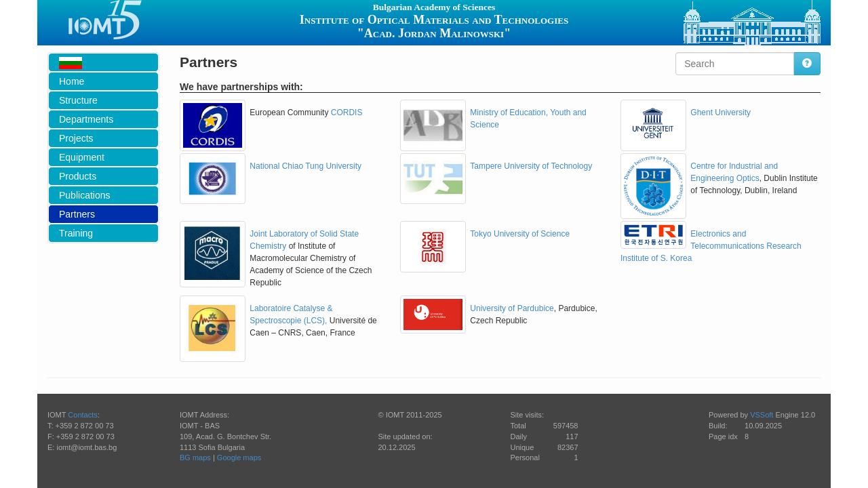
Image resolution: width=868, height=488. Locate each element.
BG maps (195, 457)
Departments (86, 119)
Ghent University (721, 113)
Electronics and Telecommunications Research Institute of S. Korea (711, 246)
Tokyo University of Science (520, 234)
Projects (76, 138)
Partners (77, 214)
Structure (78, 100)
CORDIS (347, 113)
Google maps (239, 457)
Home (72, 81)
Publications (85, 195)
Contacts (82, 415)
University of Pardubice (512, 308)
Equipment (82, 157)
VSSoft (762, 415)
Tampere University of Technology (531, 166)
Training (76, 233)
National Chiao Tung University (305, 166)
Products (78, 176)
